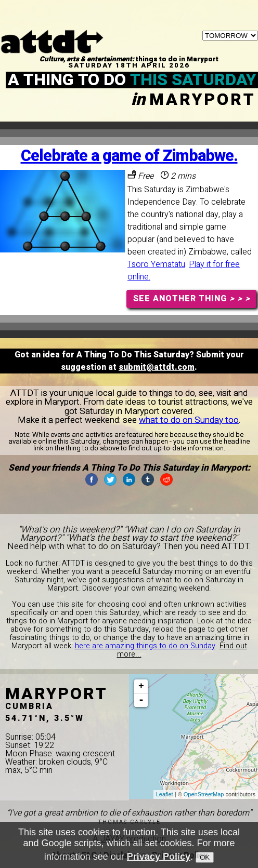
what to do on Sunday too (189, 420)
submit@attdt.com (157, 367)
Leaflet (165, 794)
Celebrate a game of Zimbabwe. (129, 156)
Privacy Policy (159, 857)
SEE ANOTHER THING (192, 299)
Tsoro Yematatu (156, 264)
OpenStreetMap (204, 794)
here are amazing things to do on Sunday (145, 646)
